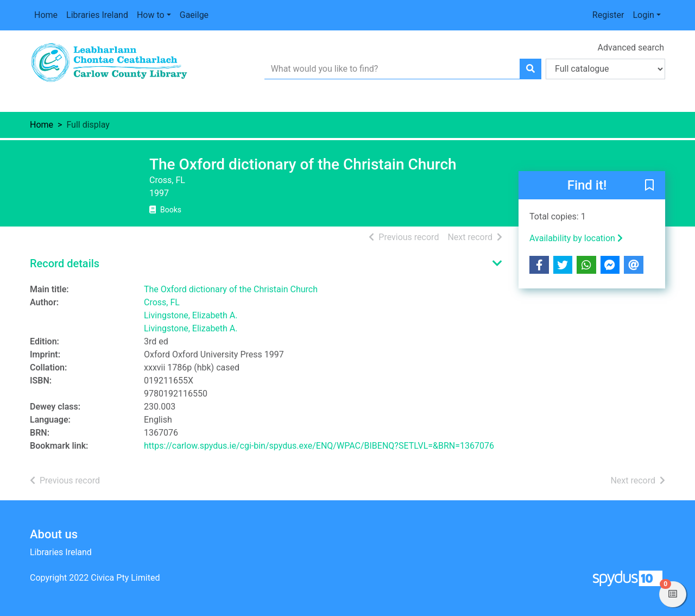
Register (608, 15)
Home (46, 15)
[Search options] (605, 69)
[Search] (530, 69)
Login (643, 15)
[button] (649, 186)
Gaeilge (194, 15)
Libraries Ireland (97, 15)
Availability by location (576, 238)
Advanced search (631, 48)
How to (151, 15)
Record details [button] (65, 263)
